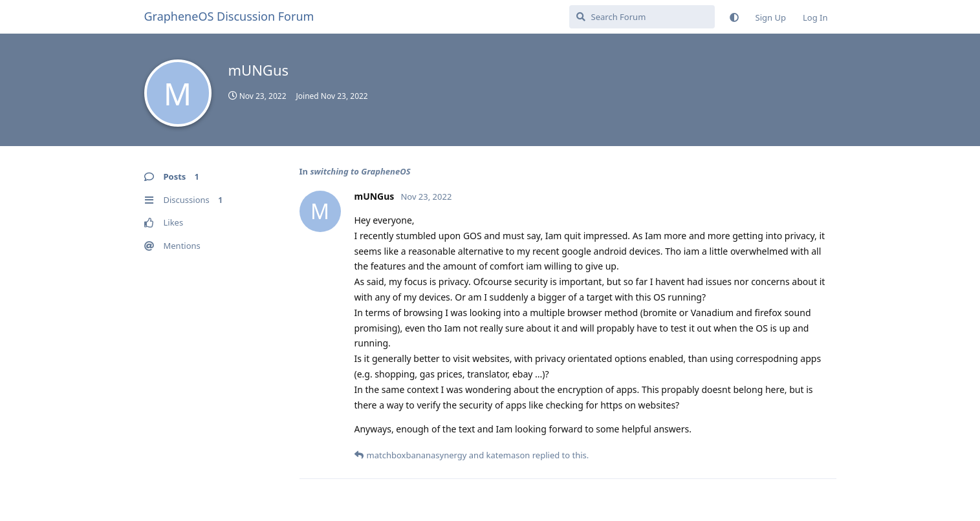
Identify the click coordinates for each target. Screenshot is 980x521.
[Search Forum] (642, 17)
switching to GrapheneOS (360, 171)
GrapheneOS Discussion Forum (229, 16)
